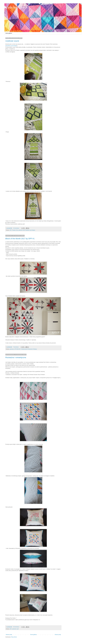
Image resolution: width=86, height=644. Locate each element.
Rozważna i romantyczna (16, 357)
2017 (11, 230)
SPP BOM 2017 (18, 349)
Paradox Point (15, 230)
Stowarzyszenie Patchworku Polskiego (29, 349)
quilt (24, 230)
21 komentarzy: (16, 627)
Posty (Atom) (14, 637)
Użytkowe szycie (12, 41)
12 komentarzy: (16, 228)
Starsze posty (58, 635)
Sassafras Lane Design (11, 46)
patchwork (21, 230)
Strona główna (9, 33)
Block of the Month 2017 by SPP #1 (20, 239)
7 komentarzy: (16, 347)
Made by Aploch (16, 7)
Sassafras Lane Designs (30, 230)
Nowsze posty (9, 635)
